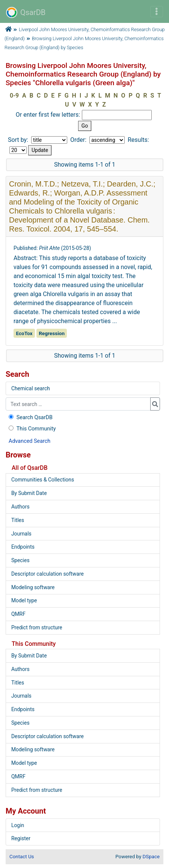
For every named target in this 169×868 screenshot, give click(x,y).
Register (21, 838)
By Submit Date (29, 493)
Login (18, 825)
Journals (21, 534)
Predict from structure (37, 627)
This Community (31, 429)
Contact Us (22, 857)
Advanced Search (29, 441)
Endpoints (23, 547)
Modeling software (33, 587)
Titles (18, 520)
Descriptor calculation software (48, 574)
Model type (24, 600)
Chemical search (31, 388)
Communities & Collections (43, 480)
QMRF (18, 614)
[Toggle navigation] (157, 12)
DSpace (151, 857)
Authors (20, 507)
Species (20, 560)
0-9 (14, 96)
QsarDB (26, 12)
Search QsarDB (30, 417)
